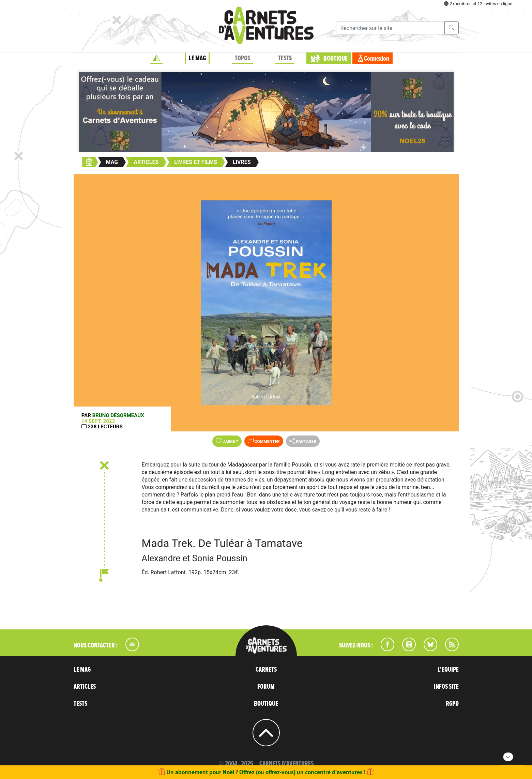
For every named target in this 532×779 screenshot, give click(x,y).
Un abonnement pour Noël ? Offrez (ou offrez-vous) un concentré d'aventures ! (266, 772)
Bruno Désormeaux (118, 415)
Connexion (377, 59)
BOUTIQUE (336, 59)
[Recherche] (390, 28)
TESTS (285, 58)
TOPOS (242, 58)
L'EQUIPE (448, 670)
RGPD (452, 704)
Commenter (264, 441)
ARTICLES (85, 687)
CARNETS (266, 670)
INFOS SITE (446, 687)
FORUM (266, 687)
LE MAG (197, 58)
